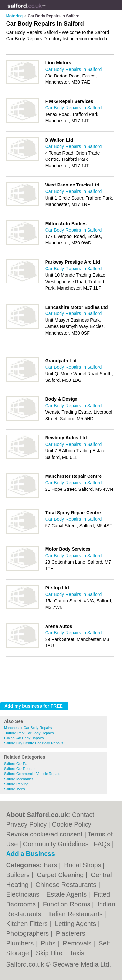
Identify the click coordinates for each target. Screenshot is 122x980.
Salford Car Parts (18, 764)
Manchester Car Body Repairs (28, 728)
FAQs (102, 844)
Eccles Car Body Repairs (24, 738)
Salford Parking (16, 784)
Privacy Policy (26, 824)
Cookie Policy (72, 824)
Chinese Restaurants (67, 885)
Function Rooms (68, 904)
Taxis (77, 953)
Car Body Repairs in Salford (74, 69)
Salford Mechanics (19, 779)
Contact (83, 815)
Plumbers (21, 943)
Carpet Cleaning (61, 875)
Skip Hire (50, 953)
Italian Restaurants (76, 914)
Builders (19, 875)
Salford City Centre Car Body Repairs (34, 743)
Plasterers (72, 933)
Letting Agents (76, 924)
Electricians (24, 894)
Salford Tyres (14, 789)
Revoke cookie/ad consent (44, 834)
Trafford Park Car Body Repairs (29, 733)
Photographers (28, 933)
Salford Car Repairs (20, 769)
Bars (51, 865)
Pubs (49, 943)
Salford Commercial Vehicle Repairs (33, 774)
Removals (78, 943)
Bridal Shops (83, 865)
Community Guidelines (56, 844)
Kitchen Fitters (28, 924)
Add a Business (31, 854)
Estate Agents (68, 894)
